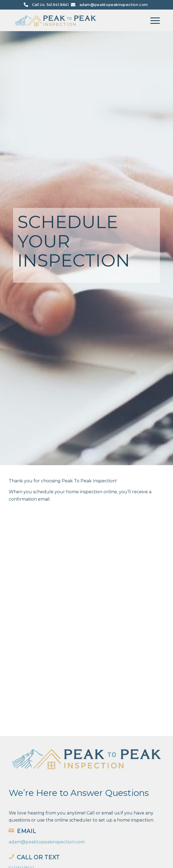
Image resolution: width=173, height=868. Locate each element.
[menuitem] (152, 20)
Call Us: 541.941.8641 (50, 5)
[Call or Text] (11, 857)
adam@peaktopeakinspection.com (114, 5)
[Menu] (152, 20)
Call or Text (38, 857)
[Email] (11, 830)
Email (26, 831)
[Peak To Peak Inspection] (72, 20)
